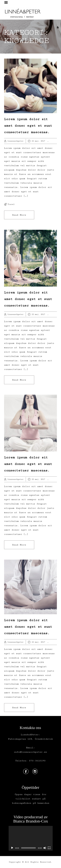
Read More (19, 215)
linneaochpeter (15, 141)
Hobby (56, 141)
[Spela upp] (12, 848)
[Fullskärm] (49, 848)
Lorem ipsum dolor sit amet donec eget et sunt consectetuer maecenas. (28, 126)
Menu (7, 2)
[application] (31, 838)
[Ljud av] (45, 848)
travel (11, 204)
